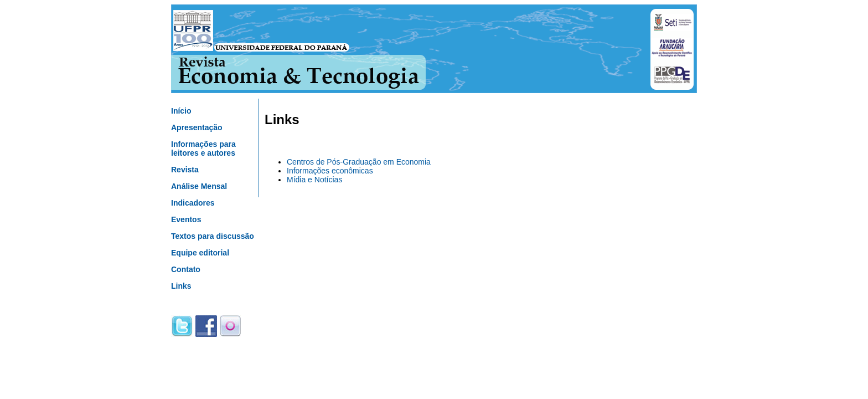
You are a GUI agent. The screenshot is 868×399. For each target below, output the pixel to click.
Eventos (186, 219)
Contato (186, 269)
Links (181, 286)
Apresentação (197, 127)
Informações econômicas (330, 171)
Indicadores (193, 203)
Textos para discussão (213, 236)
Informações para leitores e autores (203, 149)
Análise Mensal (199, 186)
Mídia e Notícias (314, 180)
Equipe (200, 253)
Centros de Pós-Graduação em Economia (359, 162)
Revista (185, 170)
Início (181, 111)
